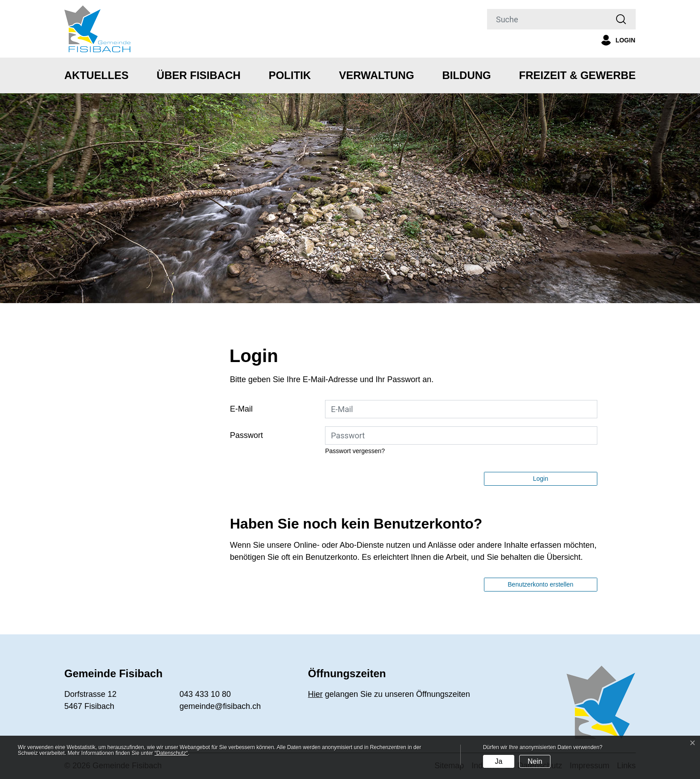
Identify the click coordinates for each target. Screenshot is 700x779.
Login (541, 479)
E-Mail (241, 409)
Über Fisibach (199, 75)
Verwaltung (376, 75)
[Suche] (547, 19)
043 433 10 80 (205, 694)
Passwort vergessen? (355, 451)
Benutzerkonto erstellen (540, 584)
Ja (498, 761)
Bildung (466, 75)
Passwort (246, 435)
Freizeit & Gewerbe (577, 75)
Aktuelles (96, 75)
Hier (315, 694)
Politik (290, 75)
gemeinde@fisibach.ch (220, 706)
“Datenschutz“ (171, 753)
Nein (535, 761)
